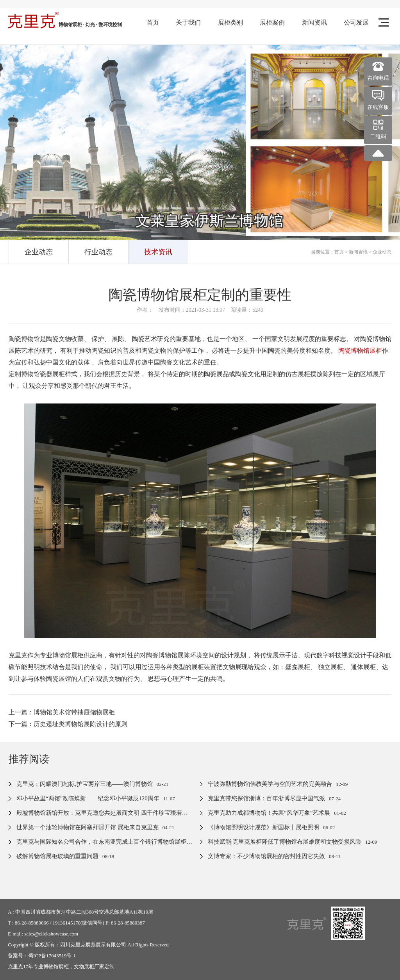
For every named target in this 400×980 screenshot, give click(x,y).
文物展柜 (84, 967)
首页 (153, 22)
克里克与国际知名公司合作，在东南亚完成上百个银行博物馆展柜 (101, 842)
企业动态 (39, 252)
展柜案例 (272, 22)
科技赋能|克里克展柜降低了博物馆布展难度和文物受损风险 (285, 842)
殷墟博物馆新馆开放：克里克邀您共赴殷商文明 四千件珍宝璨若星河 (105, 813)
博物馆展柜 (56, 967)
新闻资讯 (314, 22)
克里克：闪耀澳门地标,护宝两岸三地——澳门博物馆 (85, 784)
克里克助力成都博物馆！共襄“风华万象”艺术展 (269, 813)
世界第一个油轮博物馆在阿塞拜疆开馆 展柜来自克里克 (87, 827)
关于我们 (188, 22)
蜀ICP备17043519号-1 (52, 956)
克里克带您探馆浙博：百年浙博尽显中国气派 (266, 798)
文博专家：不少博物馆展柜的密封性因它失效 (266, 856)
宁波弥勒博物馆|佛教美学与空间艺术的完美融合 (270, 784)
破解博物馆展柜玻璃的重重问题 (57, 856)
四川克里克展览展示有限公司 (93, 945)
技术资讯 (158, 252)
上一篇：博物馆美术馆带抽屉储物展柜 (62, 712)
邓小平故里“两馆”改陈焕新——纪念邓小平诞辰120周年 (88, 798)
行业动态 (98, 252)
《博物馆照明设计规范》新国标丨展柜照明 (263, 827)
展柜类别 (230, 22)
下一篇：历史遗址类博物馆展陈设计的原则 (68, 724)
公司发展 (356, 22)
